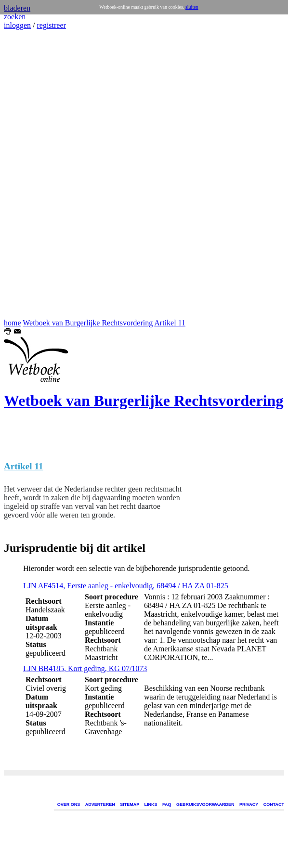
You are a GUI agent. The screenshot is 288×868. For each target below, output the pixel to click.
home (13, 323)
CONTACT (274, 804)
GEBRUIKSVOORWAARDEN (205, 804)
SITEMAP (130, 804)
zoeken (15, 17)
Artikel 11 (170, 323)
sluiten (192, 7)
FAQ (167, 804)
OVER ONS (69, 804)
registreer (51, 25)
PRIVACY (249, 804)
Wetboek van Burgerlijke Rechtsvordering (88, 323)
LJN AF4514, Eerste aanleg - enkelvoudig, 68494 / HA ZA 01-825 (126, 586)
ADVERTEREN (100, 804)
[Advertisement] (33, 174)
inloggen (17, 25)
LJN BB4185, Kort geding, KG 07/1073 (85, 668)
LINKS (151, 804)
